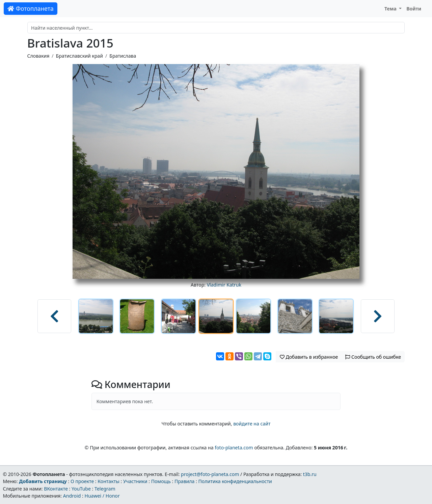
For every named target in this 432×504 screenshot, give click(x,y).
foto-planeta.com (234, 448)
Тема (391, 9)
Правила (184, 481)
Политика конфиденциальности (235, 481)
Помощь (161, 481)
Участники (135, 481)
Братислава (123, 56)
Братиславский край (79, 56)
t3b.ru (310, 474)
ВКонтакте (56, 489)
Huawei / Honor (102, 496)
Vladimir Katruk (224, 285)
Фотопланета (31, 8)
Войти (414, 9)
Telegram (105, 489)
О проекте (82, 481)
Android (72, 496)
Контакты (109, 481)
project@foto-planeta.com (210, 474)
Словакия (38, 56)
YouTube (81, 489)
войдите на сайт (252, 424)
